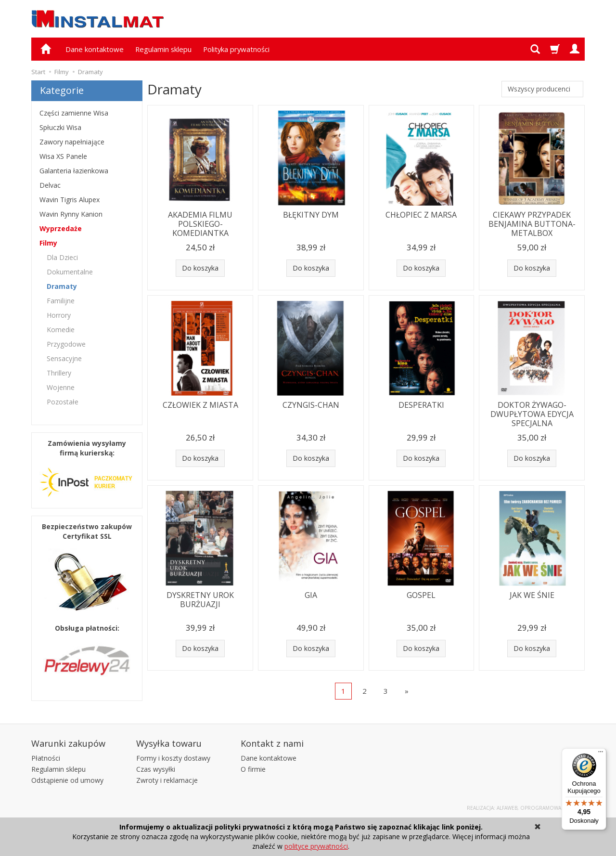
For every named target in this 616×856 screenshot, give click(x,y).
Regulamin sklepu (163, 49)
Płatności (46, 758)
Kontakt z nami (272, 743)
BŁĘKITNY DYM (311, 215)
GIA (311, 595)
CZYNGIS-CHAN (311, 405)
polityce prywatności (316, 846)
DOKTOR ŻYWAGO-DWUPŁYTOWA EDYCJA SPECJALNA (532, 414)
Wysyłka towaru (169, 743)
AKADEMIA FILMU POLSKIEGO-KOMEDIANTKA (200, 224)
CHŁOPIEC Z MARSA (421, 215)
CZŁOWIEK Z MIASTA (200, 405)
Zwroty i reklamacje (167, 780)
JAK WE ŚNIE (532, 595)
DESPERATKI (421, 405)
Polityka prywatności (236, 49)
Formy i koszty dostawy (173, 758)
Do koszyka (200, 268)
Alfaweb (507, 808)
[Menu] (601, 754)
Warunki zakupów (68, 743)
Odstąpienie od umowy (67, 780)
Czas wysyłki (156, 769)
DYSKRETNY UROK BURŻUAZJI (200, 600)
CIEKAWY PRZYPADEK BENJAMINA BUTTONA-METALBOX (532, 224)
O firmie (253, 769)
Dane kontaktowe (95, 49)
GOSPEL (421, 595)
